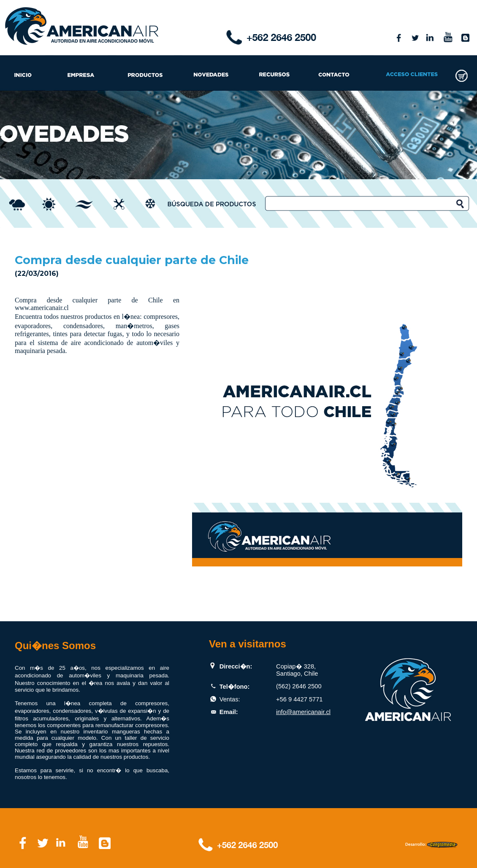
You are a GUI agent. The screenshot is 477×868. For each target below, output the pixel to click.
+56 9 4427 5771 (299, 699)
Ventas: (230, 699)
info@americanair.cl (303, 712)
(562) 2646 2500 (299, 686)
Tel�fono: (235, 687)
